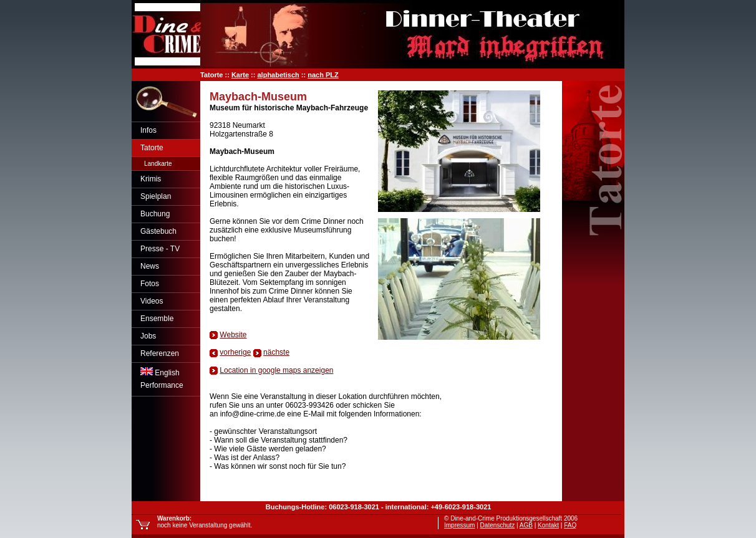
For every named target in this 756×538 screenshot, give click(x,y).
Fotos (150, 284)
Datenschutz (498, 525)
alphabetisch (278, 75)
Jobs (148, 336)
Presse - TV (160, 249)
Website (233, 335)
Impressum (459, 525)
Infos (148, 130)
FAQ (570, 525)
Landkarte (158, 164)
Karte (240, 75)
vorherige (235, 352)
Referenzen (160, 353)
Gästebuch (158, 231)
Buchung (155, 214)
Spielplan (156, 196)
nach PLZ (323, 75)
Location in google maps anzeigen (276, 370)
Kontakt (548, 525)
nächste (276, 352)
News (150, 266)
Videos (152, 301)
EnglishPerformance (162, 378)
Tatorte (152, 148)
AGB (526, 525)
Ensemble (157, 319)
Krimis (151, 179)
